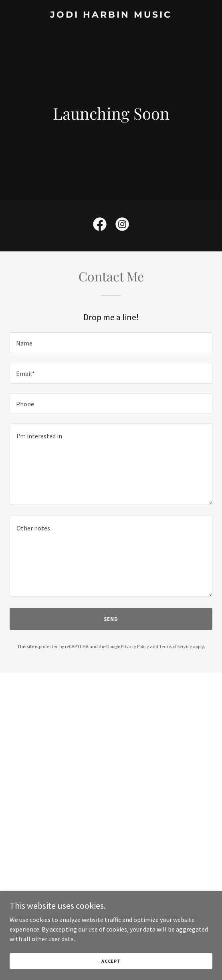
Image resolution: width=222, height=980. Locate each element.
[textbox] (111, 343)
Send (111, 619)
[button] (111, 901)
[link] (111, 15)
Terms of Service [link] (176, 646)
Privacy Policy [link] (135, 646)
